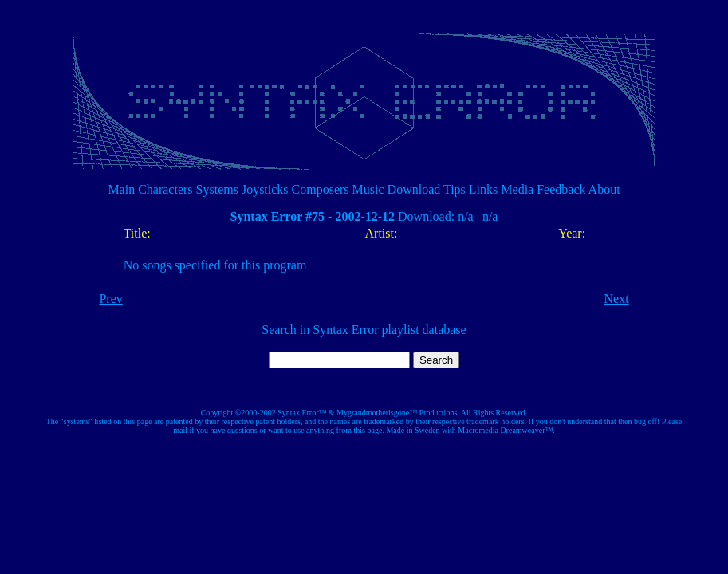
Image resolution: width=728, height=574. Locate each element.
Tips (455, 189)
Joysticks (265, 189)
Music (368, 189)
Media (517, 189)
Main (121, 189)
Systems (217, 189)
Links (483, 189)
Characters (165, 189)
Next (616, 299)
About (604, 189)
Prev (110, 299)
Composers (321, 189)
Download (414, 189)
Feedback (561, 189)
